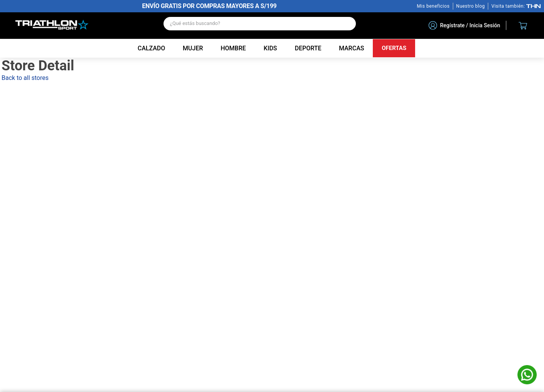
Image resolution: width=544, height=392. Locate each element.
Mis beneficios (433, 6)
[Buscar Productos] (346, 24)
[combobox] (260, 26)
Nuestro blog (471, 6)
